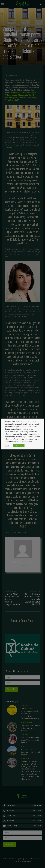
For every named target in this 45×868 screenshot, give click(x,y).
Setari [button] (7, 445)
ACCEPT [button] (19, 445)
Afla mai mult (27, 442)
